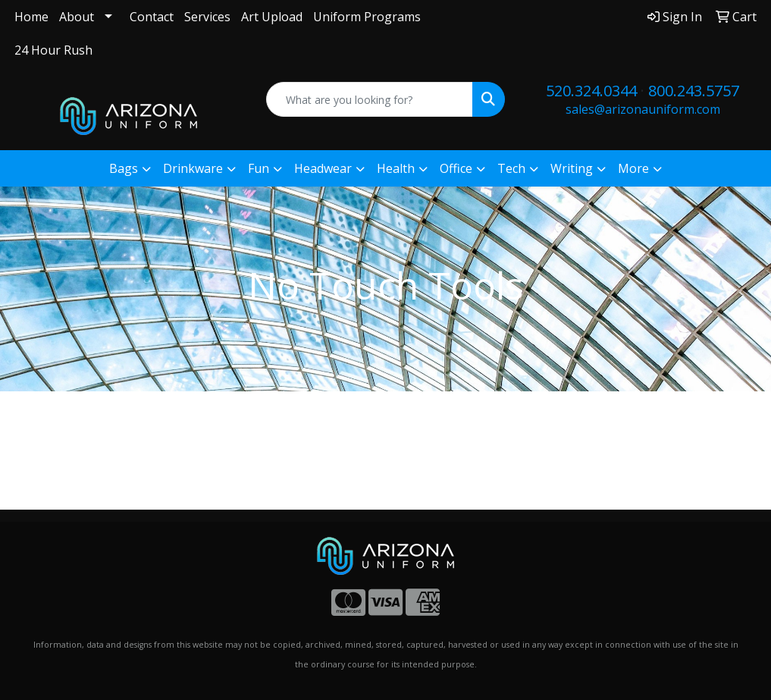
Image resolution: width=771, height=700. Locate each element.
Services (207, 17)
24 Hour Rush (53, 50)
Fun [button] (259, 168)
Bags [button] (124, 168)
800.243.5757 (694, 91)
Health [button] (396, 168)
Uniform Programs (367, 17)
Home (31, 17)
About (77, 17)
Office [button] (456, 168)
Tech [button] (511, 168)
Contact (152, 17)
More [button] (633, 168)
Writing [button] (572, 168)
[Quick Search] (370, 99)
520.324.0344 (591, 91)
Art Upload (272, 17)
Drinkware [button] (193, 168)
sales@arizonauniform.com (643, 109)
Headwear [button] (323, 168)
